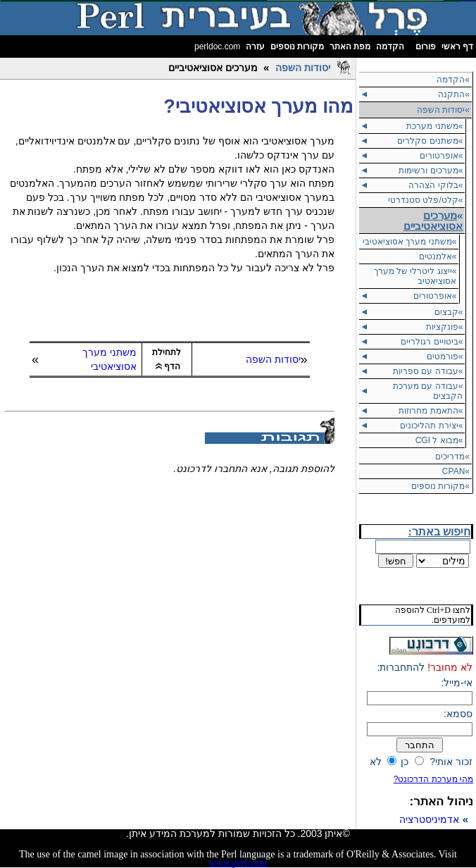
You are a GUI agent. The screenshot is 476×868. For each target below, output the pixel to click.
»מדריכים (452, 457)
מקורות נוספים (297, 46)
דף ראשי (457, 46)
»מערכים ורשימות (431, 170)
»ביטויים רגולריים (432, 342)
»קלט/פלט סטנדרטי (425, 200)
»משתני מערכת (434, 126)
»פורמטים (445, 356)
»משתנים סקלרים (430, 141)
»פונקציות (445, 327)
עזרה (255, 46)
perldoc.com (217, 46)
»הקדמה (453, 80)
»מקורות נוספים (440, 486)
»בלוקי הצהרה (436, 185)
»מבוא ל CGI (439, 440)
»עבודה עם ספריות (428, 371)
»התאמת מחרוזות (431, 411)
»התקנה (454, 94)
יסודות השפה (303, 68)
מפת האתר (350, 46)
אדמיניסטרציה (429, 819)
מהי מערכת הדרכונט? (433, 779)
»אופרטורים (441, 156)
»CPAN (456, 471)
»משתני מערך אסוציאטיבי (409, 242)
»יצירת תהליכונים (431, 426)
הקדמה (390, 46)
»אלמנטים (438, 256)
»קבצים (449, 312)
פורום (426, 46)
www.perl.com (238, 863)
